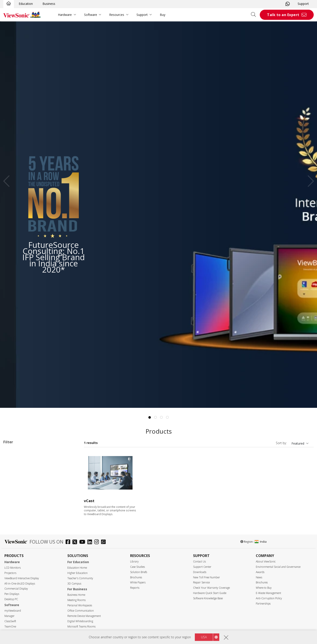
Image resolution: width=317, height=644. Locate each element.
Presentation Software (26, 516)
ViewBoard (18, 468)
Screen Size (16, 540)
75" (13, 557)
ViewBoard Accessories (27, 522)
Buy (163, 15)
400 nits (16, 628)
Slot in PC (17, 510)
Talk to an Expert (283, 15)
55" (13, 545)
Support (303, 4)
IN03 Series (25, 498)
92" (13, 569)
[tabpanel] (158, 215)
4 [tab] (168, 418)
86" (13, 563)
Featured (298, 443)
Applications (17, 463)
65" (13, 551)
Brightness (16, 622)
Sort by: (281, 443)
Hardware (65, 15)
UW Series (24, 504)
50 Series (23, 480)
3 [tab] (162, 418)
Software (91, 15)
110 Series (24, 492)
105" (14, 581)
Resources (117, 15)
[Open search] (255, 15)
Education (26, 4)
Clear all (69, 451)
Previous (8, 181)
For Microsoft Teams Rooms (31, 528)
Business (49, 4)
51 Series (23, 486)
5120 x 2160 (19, 610)
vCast (89, 501)
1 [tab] (150, 418)
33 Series (23, 474)
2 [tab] (156, 418)
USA (204, 637)
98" (13, 575)
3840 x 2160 (19, 604)
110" (14, 587)
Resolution (16, 599)
